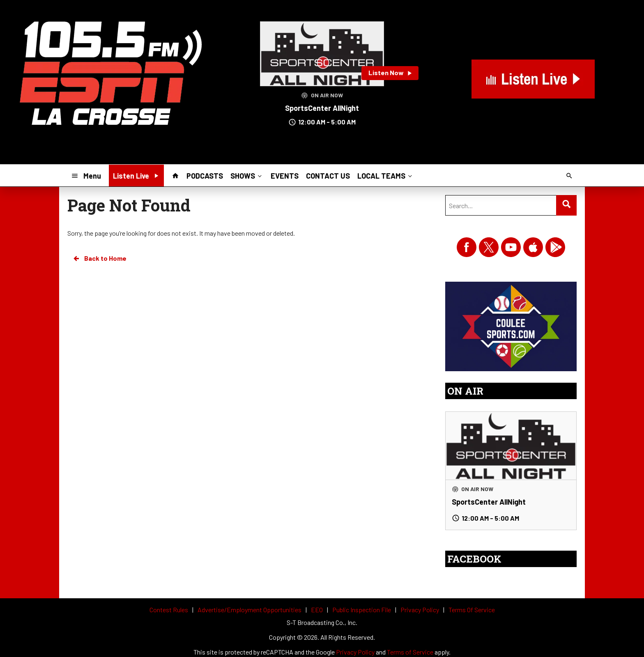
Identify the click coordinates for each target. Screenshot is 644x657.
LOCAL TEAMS (385, 175)
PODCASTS (205, 176)
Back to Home (99, 258)
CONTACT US (328, 176)
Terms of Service (410, 652)
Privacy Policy (355, 652)
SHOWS (247, 175)
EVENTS (285, 176)
